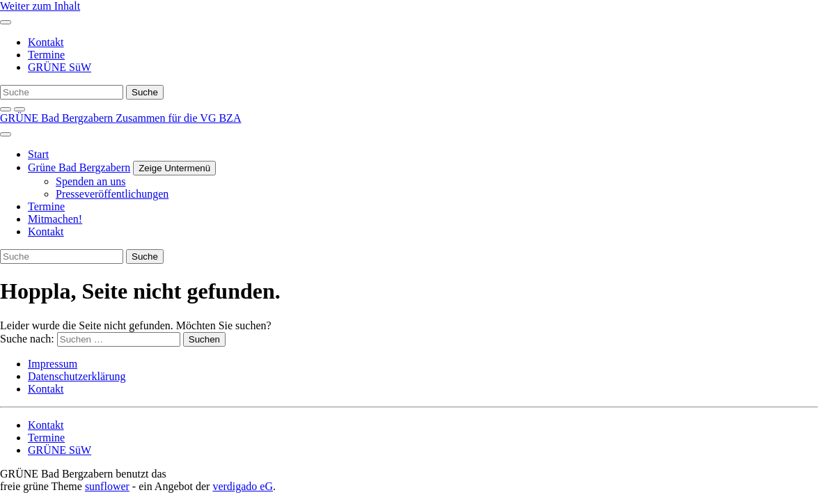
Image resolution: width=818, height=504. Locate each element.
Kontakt (46, 42)
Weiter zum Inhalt (40, 6)
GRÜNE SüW (60, 67)
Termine (46, 55)
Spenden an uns (91, 181)
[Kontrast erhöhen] (19, 109)
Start (38, 154)
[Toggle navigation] (6, 22)
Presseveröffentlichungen (112, 194)
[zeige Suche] (6, 109)
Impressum (53, 364)
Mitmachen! (55, 219)
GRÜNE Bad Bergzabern (58, 118)
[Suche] (62, 92)
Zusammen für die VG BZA (178, 118)
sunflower (107, 486)
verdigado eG (243, 486)
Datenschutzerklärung (77, 376)
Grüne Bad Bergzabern (79, 167)
